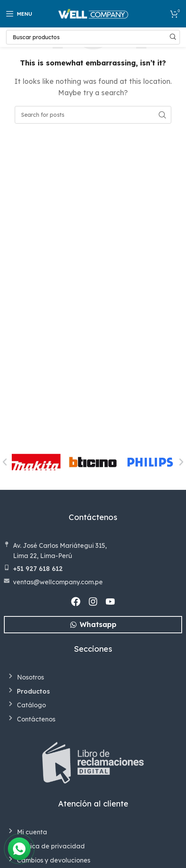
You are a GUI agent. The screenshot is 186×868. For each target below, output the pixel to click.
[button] (5, 462)
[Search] (93, 37)
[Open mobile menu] (19, 14)
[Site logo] (93, 13)
